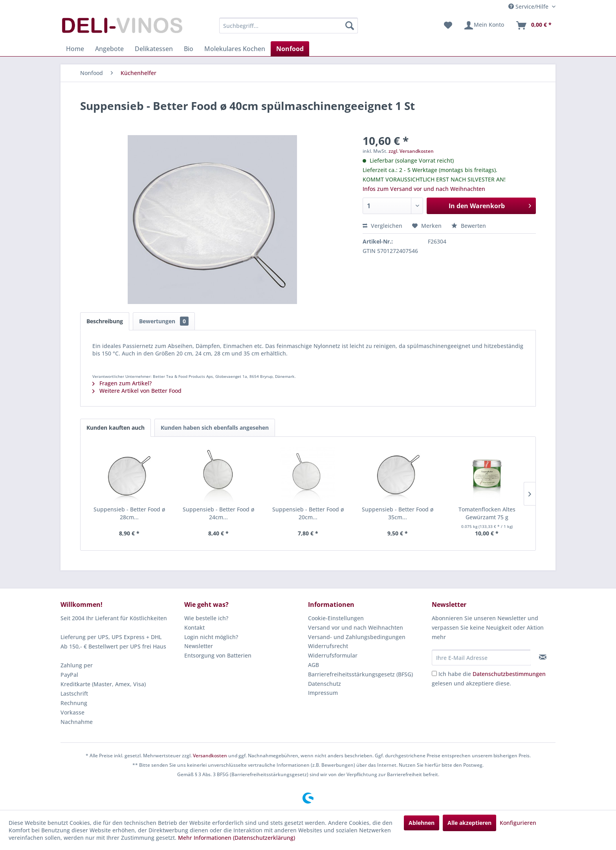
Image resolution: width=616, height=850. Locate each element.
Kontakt (194, 627)
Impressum (323, 693)
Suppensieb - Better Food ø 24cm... (218, 513)
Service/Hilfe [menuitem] (529, 6)
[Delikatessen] (154, 49)
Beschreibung (105, 321)
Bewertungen (164, 321)
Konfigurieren (518, 823)
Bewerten (469, 226)
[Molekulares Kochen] (235, 49)
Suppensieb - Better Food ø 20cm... (308, 513)
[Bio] (189, 49)
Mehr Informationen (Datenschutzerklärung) (236, 838)
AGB (313, 665)
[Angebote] (109, 49)
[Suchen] (350, 26)
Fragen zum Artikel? (122, 383)
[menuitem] (289, 26)
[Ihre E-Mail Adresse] (481, 658)
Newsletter (199, 646)
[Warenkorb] (533, 26)
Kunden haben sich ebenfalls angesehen (215, 428)
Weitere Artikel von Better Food (137, 391)
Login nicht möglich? (211, 637)
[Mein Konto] (484, 26)
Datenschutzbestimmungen (509, 674)
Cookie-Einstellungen (336, 618)
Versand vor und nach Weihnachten (356, 627)
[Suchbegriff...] (289, 26)
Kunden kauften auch (115, 428)
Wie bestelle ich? (206, 618)
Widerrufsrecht (328, 646)
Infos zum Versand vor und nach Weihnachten (424, 189)
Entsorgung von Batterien (218, 655)
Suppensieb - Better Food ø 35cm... (398, 513)
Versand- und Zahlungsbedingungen (357, 637)
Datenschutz (324, 684)
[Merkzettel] (448, 26)
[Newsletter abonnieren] (543, 657)
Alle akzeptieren (469, 823)
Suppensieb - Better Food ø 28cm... (129, 513)
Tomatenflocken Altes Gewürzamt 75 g (487, 513)
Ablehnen (422, 823)
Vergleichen (382, 226)
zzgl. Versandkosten (411, 151)
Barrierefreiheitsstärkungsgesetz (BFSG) (360, 674)
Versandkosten (210, 756)
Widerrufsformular (333, 655)
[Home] (75, 49)
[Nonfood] (290, 49)
